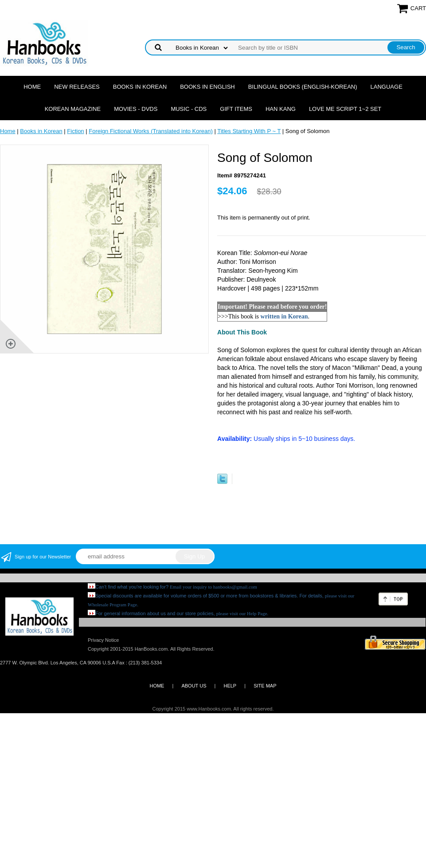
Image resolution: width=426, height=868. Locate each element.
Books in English (207, 87)
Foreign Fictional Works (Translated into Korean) (151, 131)
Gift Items (236, 109)
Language (387, 87)
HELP (230, 686)
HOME (157, 686)
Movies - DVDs (136, 109)
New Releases (77, 87)
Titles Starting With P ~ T (249, 131)
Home (32, 87)
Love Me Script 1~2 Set (345, 109)
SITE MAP (265, 686)
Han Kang (281, 109)
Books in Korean (140, 87)
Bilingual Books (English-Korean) (303, 87)
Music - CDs (189, 109)
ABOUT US (194, 686)
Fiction (75, 131)
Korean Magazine (73, 109)
